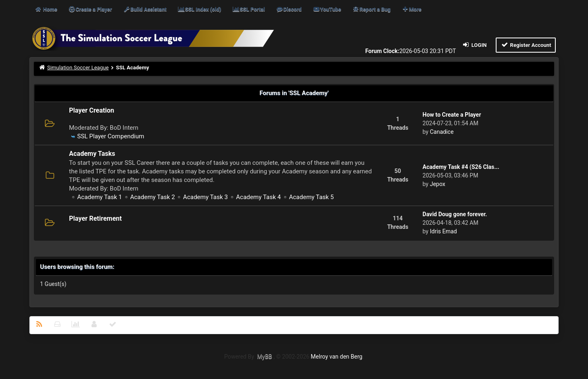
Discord (289, 9)
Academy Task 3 (205, 197)
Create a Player (90, 9)
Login (474, 45)
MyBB (265, 357)
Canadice (442, 132)
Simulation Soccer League (78, 68)
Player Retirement (95, 218)
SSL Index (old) (199, 9)
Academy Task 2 (153, 197)
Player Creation (91, 110)
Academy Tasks (92, 154)
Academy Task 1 (100, 197)
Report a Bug (371, 9)
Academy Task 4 (258, 197)
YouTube (327, 9)
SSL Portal (249, 9)
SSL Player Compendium (111, 136)
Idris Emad (443, 231)
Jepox (438, 184)
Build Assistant (145, 9)
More (412, 9)
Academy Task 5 (312, 197)
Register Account (526, 45)
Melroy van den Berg (336, 357)
